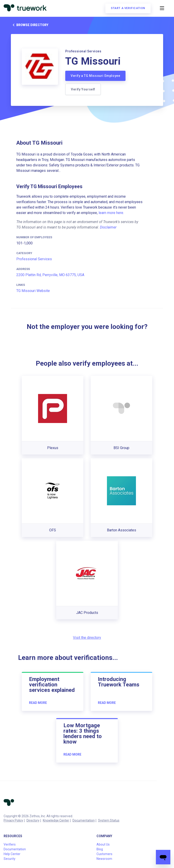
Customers (104, 854)
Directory (33, 820)
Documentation (84, 820)
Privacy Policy (13, 820)
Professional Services (34, 259)
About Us (103, 844)
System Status (109, 820)
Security (10, 859)
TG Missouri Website (33, 291)
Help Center (12, 854)
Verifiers (10, 844)
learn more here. (111, 213)
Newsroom (104, 859)
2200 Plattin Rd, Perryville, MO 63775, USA (50, 275)
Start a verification (128, 8)
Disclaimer (108, 227)
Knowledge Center (56, 820)
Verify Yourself (83, 89)
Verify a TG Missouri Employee (95, 76)
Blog (100, 849)
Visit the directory (87, 638)
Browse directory (30, 25)
